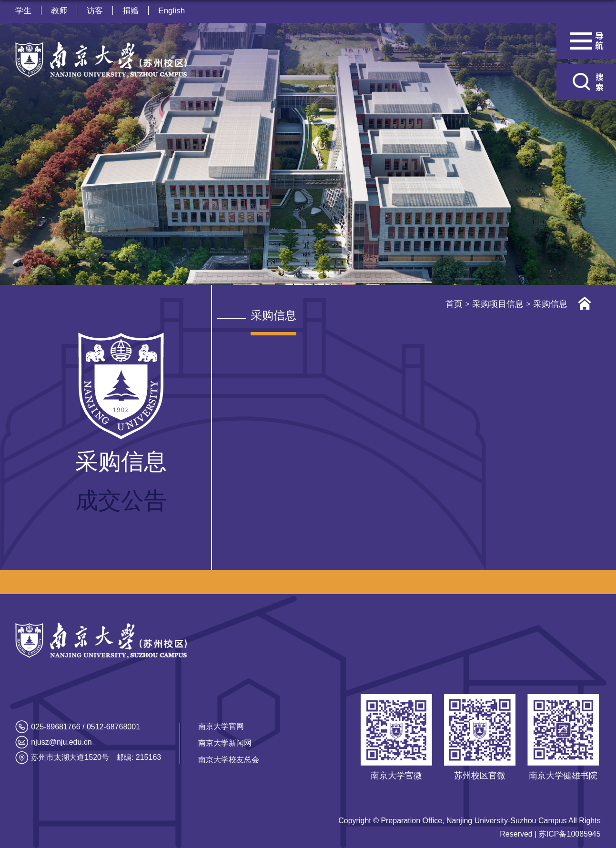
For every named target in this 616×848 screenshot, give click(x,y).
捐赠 (131, 11)
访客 (95, 11)
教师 (59, 11)
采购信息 (550, 304)
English (172, 11)
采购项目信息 (498, 304)
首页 (454, 304)
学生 (23, 11)
